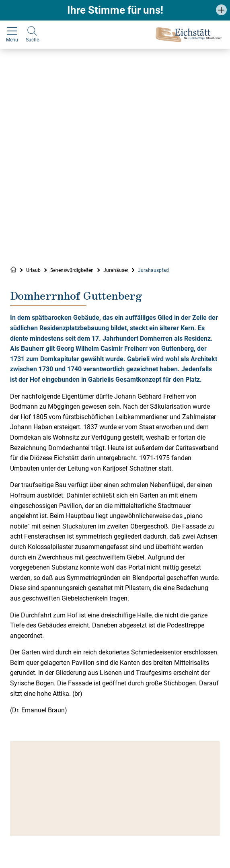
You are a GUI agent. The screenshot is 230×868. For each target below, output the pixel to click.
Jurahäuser (116, 270)
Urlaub (33, 270)
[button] (221, 10)
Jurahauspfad (153, 270)
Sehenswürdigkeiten (72, 270)
